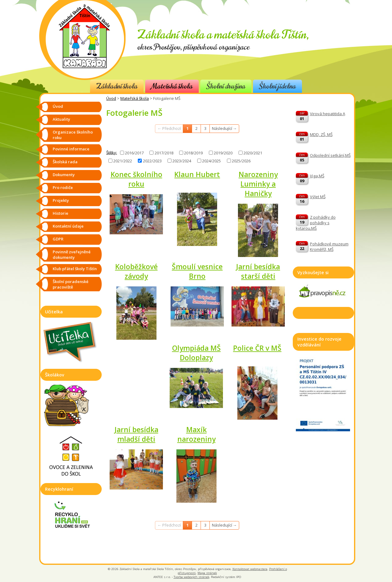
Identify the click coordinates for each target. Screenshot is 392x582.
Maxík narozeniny (196, 434)
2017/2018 (164, 153)
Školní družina (226, 86)
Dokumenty (64, 175)
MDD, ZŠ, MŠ (321, 134)
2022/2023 (152, 161)
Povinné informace (71, 149)
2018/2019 (193, 153)
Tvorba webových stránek (191, 577)
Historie (60, 213)
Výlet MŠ (318, 197)
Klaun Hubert (197, 174)
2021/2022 (123, 161)
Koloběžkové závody (136, 271)
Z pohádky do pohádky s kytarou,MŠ (316, 223)
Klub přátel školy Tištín (75, 269)
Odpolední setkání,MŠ (330, 155)
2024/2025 (211, 161)
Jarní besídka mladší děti (136, 434)
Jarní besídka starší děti (258, 271)
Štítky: (112, 152)
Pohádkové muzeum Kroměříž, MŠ (329, 247)
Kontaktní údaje (68, 226)
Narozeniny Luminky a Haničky (258, 184)
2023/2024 (182, 161)
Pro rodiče (63, 187)
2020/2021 (253, 153)
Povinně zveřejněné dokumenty (72, 255)
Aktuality (61, 119)
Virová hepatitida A (328, 114)
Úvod (111, 98)
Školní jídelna (277, 86)
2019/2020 (223, 153)
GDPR (58, 239)
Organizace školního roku (73, 135)
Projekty (61, 200)
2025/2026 (241, 161)
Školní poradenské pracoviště (71, 284)
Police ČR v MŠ (257, 348)
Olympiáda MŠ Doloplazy (196, 353)
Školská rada (65, 162)
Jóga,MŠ (317, 176)
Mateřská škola (172, 86)
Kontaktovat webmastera (250, 569)
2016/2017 (134, 153)
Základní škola (117, 86)
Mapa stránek (207, 573)
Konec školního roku (136, 179)
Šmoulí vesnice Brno (197, 271)
